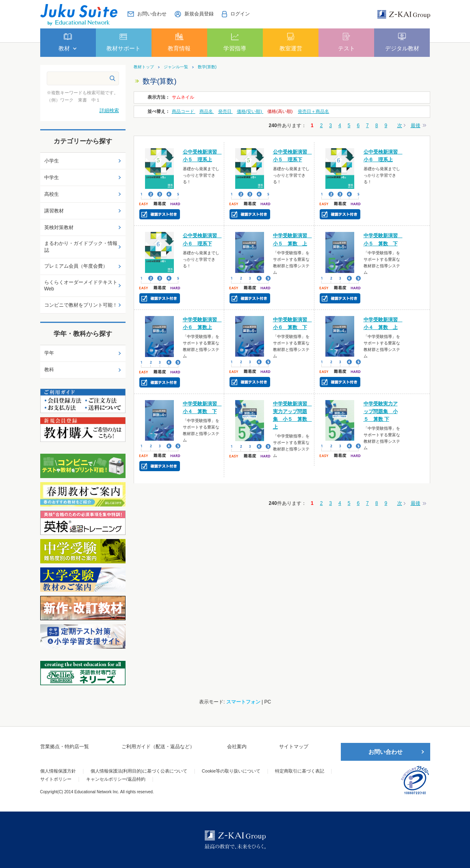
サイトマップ (294, 747)
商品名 (207, 111)
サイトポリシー (56, 779)
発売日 (225, 111)
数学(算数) (207, 67)
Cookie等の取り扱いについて (231, 771)
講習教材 (54, 211)
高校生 (52, 194)
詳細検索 (109, 110)
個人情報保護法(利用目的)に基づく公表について (139, 771)
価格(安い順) (250, 111)
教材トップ (144, 67)
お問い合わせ (386, 752)
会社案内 (237, 747)
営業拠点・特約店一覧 (65, 747)
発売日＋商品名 (313, 111)
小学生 (52, 161)
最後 (416, 126)
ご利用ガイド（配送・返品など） (158, 747)
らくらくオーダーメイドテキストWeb (81, 286)
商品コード (184, 111)
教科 (49, 370)
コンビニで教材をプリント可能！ (81, 305)
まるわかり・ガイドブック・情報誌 (81, 247)
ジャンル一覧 (176, 67)
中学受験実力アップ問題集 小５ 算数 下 (381, 411)
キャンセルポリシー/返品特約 (116, 779)
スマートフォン (243, 702)
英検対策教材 (59, 227)
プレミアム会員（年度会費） (76, 266)
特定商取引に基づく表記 (300, 771)
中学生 (52, 177)
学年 (49, 353)
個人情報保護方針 (58, 771)
